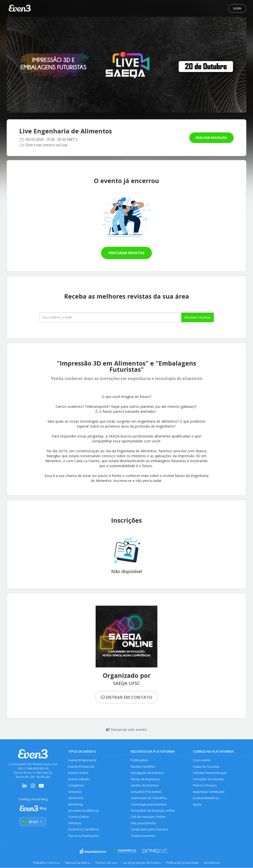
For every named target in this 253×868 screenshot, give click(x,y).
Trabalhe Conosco (46, 863)
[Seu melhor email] (110, 317)
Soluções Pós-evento (146, 792)
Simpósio (75, 792)
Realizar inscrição (211, 138)
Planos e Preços (205, 785)
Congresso (76, 785)
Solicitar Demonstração (210, 773)
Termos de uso (106, 863)
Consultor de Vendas (208, 779)
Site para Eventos (143, 823)
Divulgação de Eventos (147, 773)
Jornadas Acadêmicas (84, 811)
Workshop (76, 804)
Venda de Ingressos (145, 779)
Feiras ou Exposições (84, 836)
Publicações (139, 760)
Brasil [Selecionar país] (33, 822)
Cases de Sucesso (206, 767)
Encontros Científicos (84, 830)
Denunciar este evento (126, 730)
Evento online (78, 773)
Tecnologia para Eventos (149, 804)
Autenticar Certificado (209, 792)
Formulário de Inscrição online (153, 811)
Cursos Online (79, 817)
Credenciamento (143, 836)
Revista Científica (143, 767)
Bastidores (212, 863)
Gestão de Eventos (144, 785)
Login (237, 8)
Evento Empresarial (82, 760)
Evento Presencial (81, 767)
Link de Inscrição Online (148, 817)
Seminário (76, 798)
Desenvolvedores (206, 798)
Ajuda (197, 804)
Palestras (75, 823)
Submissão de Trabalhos (149, 798)
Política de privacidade (182, 863)
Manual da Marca (77, 863)
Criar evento (202, 760)
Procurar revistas (126, 253)
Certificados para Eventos (149, 830)
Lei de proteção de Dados (142, 863)
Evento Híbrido (79, 779)
